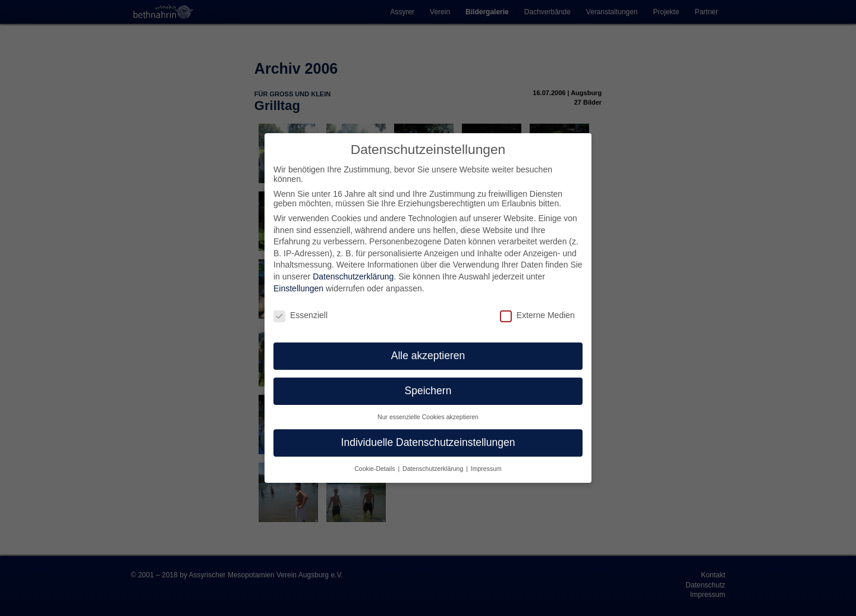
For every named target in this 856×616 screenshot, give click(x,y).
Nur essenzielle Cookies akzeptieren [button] (428, 417)
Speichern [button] (428, 391)
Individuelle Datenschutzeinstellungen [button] (428, 442)
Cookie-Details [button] (375, 468)
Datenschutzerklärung (353, 276)
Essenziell (300, 315)
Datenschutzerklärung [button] (434, 468)
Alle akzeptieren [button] (428, 356)
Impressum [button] (486, 468)
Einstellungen (298, 288)
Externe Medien (537, 315)
